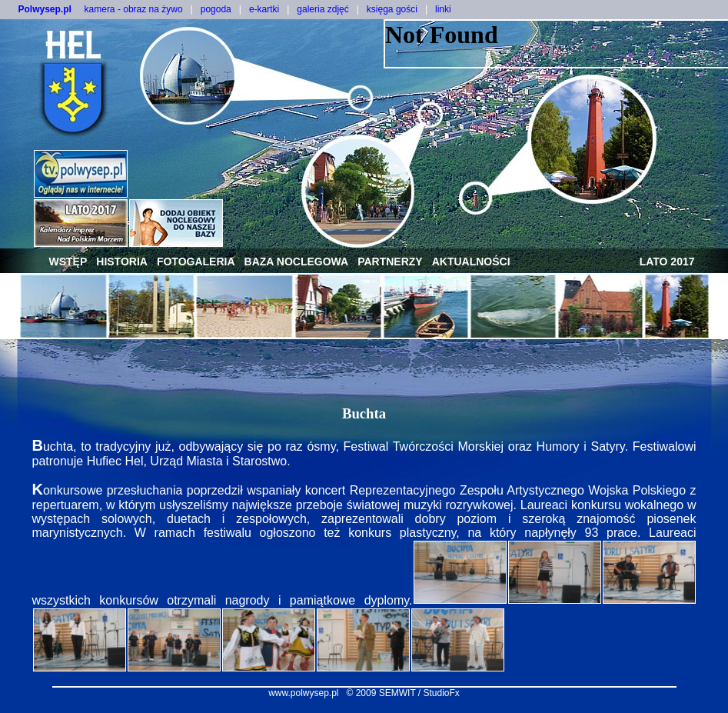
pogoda (216, 9)
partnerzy (390, 262)
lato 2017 (667, 262)
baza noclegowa (297, 262)
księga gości (392, 9)
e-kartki (264, 9)
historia (122, 262)
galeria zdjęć (322, 9)
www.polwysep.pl (303, 693)
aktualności (471, 262)
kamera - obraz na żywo (134, 9)
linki (443, 9)
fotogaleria (196, 262)
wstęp (68, 262)
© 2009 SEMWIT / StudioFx (403, 693)
